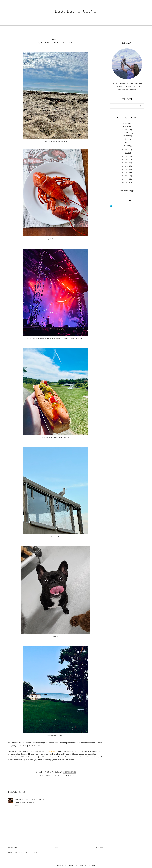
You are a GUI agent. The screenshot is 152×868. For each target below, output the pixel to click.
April (127, 142)
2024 (127, 130)
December (127, 133)
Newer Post (13, 848)
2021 (127, 156)
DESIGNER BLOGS (87, 865)
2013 (127, 182)
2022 (127, 153)
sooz (17, 799)
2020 (127, 160)
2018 (127, 166)
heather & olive (76, 11)
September (127, 136)
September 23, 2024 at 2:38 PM (32, 799)
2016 (127, 173)
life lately (58, 776)
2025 (127, 126)
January (127, 146)
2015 (127, 176)
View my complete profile (127, 89)
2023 (127, 150)
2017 (127, 169)
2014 (127, 179)
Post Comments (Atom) (28, 853)
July (127, 139)
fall (48, 776)
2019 (127, 163)
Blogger (131, 191)
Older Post (99, 848)
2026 (127, 123)
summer (70, 776)
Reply (17, 805)
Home (56, 848)
